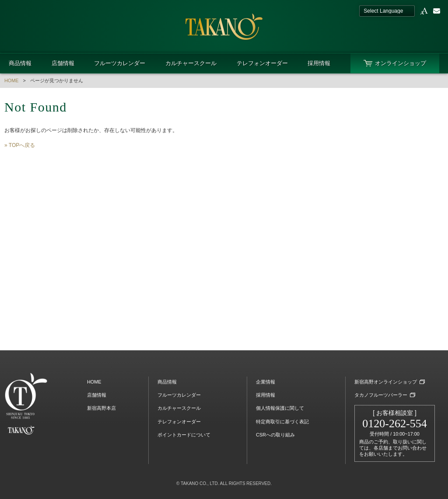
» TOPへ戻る (20, 145)
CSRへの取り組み (275, 435)
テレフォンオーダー (262, 63)
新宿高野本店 (101, 408)
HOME (11, 80)
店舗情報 (63, 63)
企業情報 (266, 382)
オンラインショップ (401, 63)
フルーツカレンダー (120, 63)
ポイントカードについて (184, 435)
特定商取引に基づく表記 (282, 422)
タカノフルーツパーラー (381, 395)
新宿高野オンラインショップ (386, 382)
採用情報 (319, 63)
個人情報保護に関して (280, 408)
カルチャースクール (191, 63)
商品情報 (20, 63)
